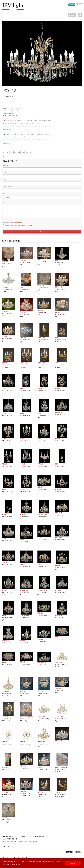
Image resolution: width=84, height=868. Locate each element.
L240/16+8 (23, 540)
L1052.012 (5, 311)
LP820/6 (4, 662)
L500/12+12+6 (42, 590)
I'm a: (4, 194)
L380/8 (58, 565)
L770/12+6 (59, 616)
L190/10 (40, 639)
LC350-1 (58, 464)
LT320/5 (4, 439)
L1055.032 (23, 312)
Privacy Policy (6, 846)
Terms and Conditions (16, 222)
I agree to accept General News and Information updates (18, 225)
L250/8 (40, 538)
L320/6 (40, 439)
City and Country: (8, 187)
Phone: (5, 180)
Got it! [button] (73, 863)
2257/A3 (4, 742)
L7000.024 (23, 260)
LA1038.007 (5, 717)
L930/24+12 (5, 641)
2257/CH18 (59, 717)
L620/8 (22, 413)
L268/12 (4, 562)
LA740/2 (40, 464)
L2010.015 (5, 767)
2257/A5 (22, 742)
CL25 (21, 287)
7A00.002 (40, 792)
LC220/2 (4, 514)
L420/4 (40, 413)
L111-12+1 (5, 388)
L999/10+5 (23, 641)
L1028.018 (59, 287)
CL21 (57, 261)
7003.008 (58, 688)
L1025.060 (5, 262)
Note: (4, 203)
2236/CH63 (5, 691)
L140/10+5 (59, 513)
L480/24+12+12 (24, 590)
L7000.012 (5, 336)
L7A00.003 (5, 363)
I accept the (12, 222)
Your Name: (6, 166)
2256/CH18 (41, 717)
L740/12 (40, 613)
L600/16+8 (23, 514)
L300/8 (4, 413)
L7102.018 (23, 791)
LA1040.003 (41, 363)
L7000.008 (41, 310)
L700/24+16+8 (24, 616)
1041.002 (58, 792)
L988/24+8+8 (42, 663)
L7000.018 (59, 741)
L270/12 (22, 564)
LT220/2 (4, 464)
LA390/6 (58, 489)
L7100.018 (59, 312)
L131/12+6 (59, 412)
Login (72, 15)
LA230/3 (4, 489)
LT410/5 (58, 439)
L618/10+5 (59, 590)
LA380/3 (22, 489)
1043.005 (5, 818)
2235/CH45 (59, 662)
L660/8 (4, 616)
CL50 (57, 363)
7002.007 (40, 691)
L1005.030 (23, 766)
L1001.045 (41, 286)
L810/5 (22, 388)
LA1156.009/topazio (26, 717)
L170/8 (4, 539)
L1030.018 (41, 260)
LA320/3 (22, 439)
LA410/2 (22, 464)
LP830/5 (22, 662)
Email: (4, 173)
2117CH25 (5, 287)
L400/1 (58, 388)
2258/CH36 (41, 742)
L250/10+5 (59, 537)
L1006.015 (41, 767)
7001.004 (22, 691)
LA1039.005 (23, 363)
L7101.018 (23, 338)
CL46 (57, 338)
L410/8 (4, 590)
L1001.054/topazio (61, 767)
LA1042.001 (41, 338)
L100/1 (40, 388)
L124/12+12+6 (42, 514)
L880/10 (40, 487)
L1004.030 (5, 792)
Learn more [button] (15, 864)
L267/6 (40, 564)
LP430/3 (58, 637)
